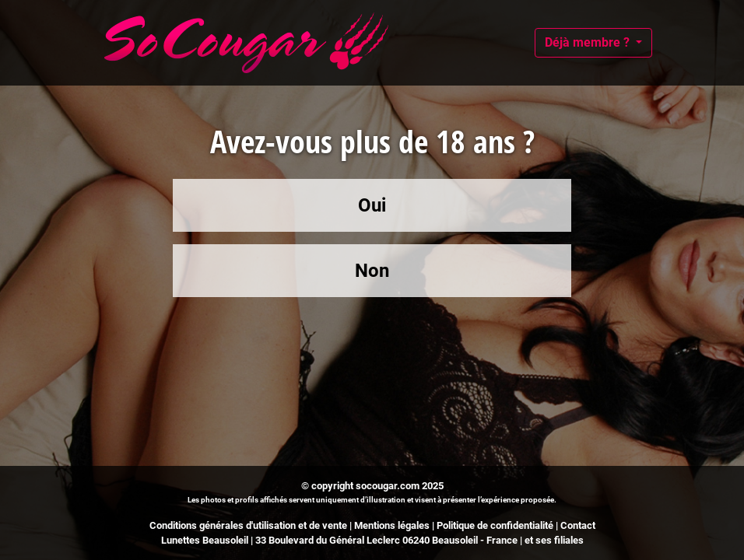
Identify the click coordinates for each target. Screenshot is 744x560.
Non (372, 271)
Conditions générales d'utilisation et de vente (248, 525)
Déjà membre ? (589, 42)
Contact (578, 525)
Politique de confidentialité (495, 525)
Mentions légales (392, 525)
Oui (372, 205)
